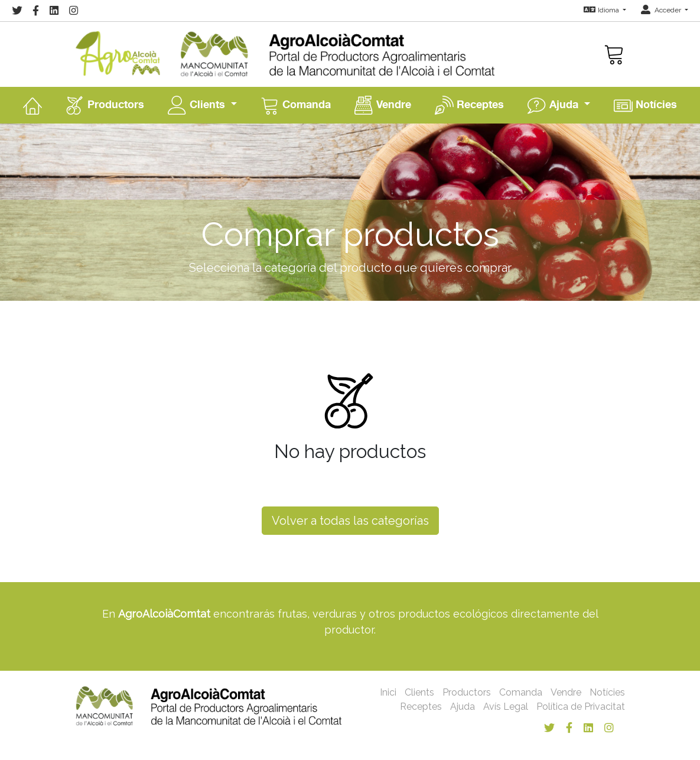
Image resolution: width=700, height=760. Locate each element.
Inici (388, 692)
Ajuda (463, 707)
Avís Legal (506, 707)
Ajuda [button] (554, 105)
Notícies (645, 105)
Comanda (296, 105)
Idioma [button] (602, 10)
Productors (105, 105)
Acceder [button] (662, 10)
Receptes (469, 105)
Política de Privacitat (581, 707)
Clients (419, 692)
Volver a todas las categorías (350, 521)
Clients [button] (198, 105)
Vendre (383, 105)
